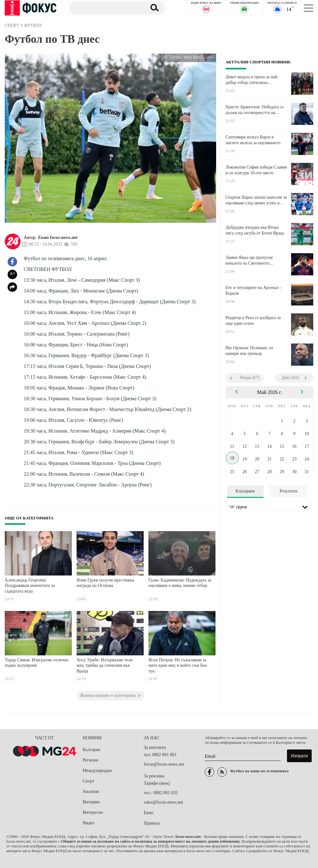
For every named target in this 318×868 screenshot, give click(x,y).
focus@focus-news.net (164, 764)
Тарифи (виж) (157, 783)
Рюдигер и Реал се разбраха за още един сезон (253, 321)
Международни (97, 771)
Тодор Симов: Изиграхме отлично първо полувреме (37, 663)
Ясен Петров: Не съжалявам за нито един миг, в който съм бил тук (178, 665)
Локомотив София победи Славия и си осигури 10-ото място (256, 170)
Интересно (93, 812)
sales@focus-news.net (163, 802)
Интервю (91, 802)
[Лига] (270, 507)
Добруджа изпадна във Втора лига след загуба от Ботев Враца (255, 230)
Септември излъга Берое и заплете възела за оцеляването (253, 140)
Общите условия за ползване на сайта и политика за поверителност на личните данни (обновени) (150, 841)
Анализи (91, 791)
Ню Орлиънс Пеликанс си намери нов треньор (249, 351)
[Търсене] (106, 8)
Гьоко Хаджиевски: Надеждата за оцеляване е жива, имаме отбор (180, 583)
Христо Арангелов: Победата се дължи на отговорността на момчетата (255, 110)
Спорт (88, 781)
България (91, 750)
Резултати (288, 491)
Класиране (245, 491)
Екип (148, 813)
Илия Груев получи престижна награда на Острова (105, 583)
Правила (152, 823)
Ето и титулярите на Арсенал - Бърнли (253, 290)
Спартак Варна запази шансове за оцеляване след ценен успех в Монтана (256, 200)
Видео (88, 823)
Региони (90, 760)
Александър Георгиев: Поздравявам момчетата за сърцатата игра (30, 586)
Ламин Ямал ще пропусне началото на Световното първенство (249, 260)
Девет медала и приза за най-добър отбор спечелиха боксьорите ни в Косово (252, 80)
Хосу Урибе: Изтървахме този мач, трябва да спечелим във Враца (105, 665)
